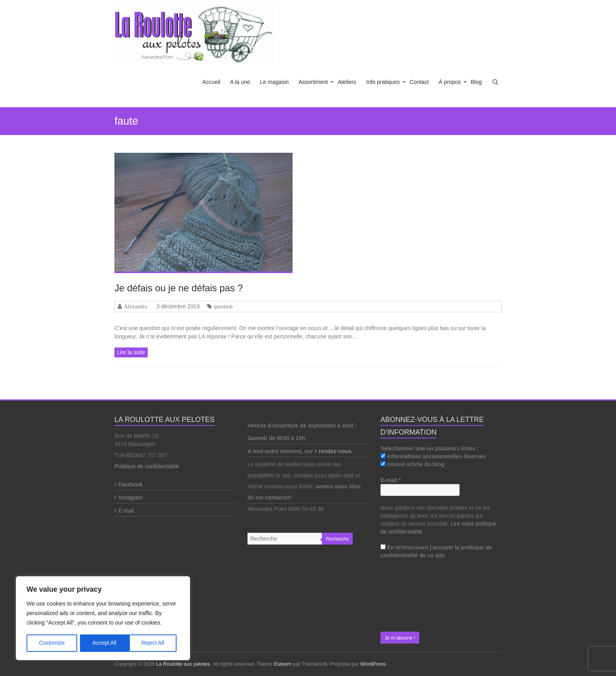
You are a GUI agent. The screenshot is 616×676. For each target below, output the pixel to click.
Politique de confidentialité (147, 466)
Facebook (130, 484)
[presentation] (413, 596)
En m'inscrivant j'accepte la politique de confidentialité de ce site (436, 551)
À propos (450, 82)
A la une (240, 82)
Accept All (155, 643)
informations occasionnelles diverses (433, 456)
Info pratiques (383, 82)
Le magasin (274, 82)
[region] (103, 619)
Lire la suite (131, 352)
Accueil (211, 82)
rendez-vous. (337, 451)
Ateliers (347, 82)
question (223, 306)
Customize (52, 643)
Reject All (104, 643)
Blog (476, 82)
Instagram (131, 498)
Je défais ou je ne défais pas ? (179, 288)
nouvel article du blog (413, 464)
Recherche (337, 539)
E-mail (126, 511)
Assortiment (313, 82)
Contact (419, 82)
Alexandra (135, 306)
